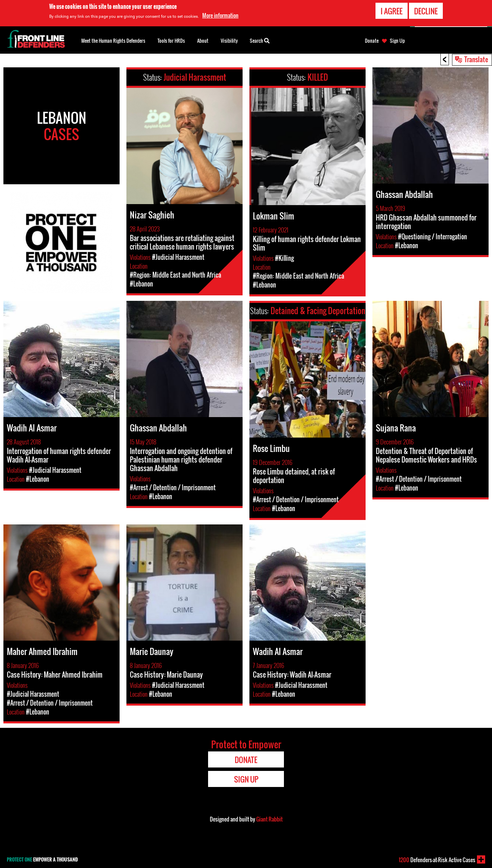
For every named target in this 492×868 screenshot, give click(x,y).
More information (220, 15)
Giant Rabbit (269, 819)
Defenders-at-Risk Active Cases (437, 860)
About (203, 41)
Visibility (229, 41)
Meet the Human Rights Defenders (113, 41)
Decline (426, 11)
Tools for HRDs (171, 41)
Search (260, 40)
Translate (476, 59)
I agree (392, 11)
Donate (372, 41)
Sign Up (397, 41)
